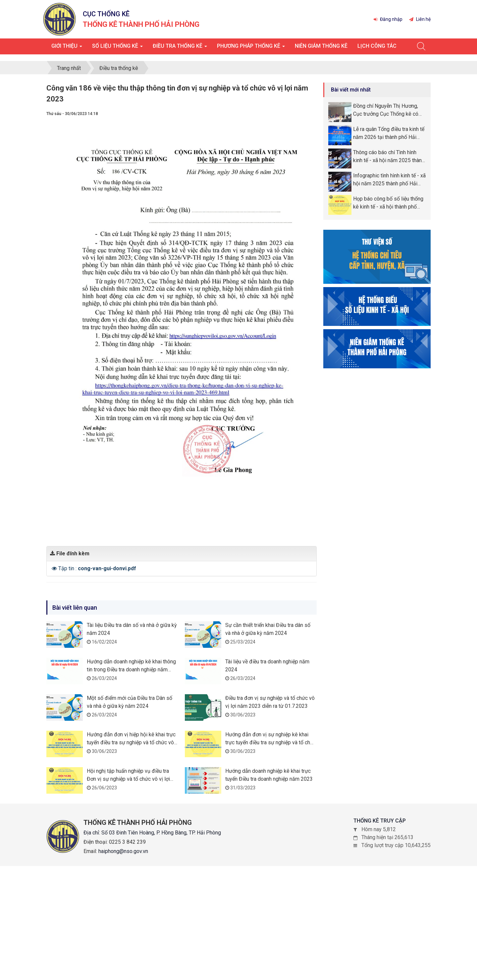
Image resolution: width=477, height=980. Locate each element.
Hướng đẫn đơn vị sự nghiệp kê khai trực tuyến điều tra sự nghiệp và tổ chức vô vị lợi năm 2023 (271, 741)
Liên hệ (420, 19)
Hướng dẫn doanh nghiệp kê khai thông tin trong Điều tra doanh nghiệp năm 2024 (131, 669)
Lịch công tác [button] (377, 46)
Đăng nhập (388, 19)
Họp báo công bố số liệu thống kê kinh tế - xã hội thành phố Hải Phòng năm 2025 (388, 203)
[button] (55, 567)
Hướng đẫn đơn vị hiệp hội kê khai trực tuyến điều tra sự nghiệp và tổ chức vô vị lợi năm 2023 (131, 741)
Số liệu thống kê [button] (117, 48)
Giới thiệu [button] (67, 48)
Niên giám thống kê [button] (321, 46)
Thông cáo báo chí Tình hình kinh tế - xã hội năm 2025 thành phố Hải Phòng (389, 156)
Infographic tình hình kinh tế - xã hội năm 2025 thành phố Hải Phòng (389, 179)
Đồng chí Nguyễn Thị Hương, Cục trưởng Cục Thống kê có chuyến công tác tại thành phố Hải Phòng (387, 110)
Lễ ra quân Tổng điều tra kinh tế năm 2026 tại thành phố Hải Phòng (389, 133)
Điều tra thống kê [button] (180, 48)
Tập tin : (97, 567)
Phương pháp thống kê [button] (251, 48)
